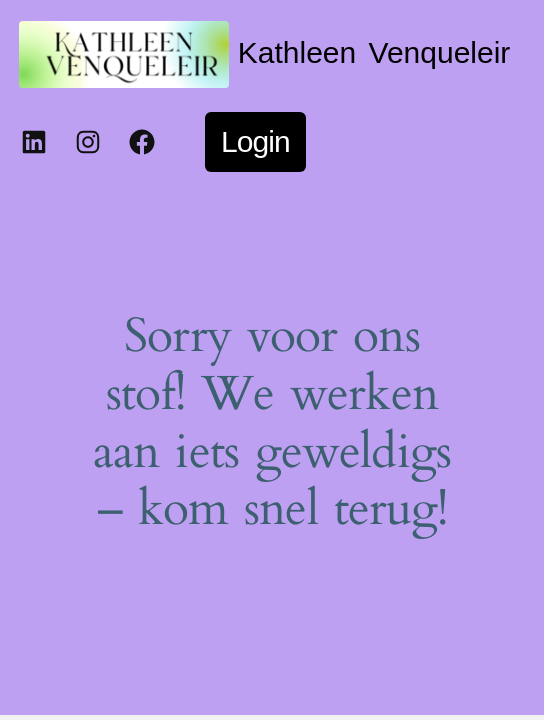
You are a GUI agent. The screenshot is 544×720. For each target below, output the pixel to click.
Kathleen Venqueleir (374, 52)
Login (255, 141)
